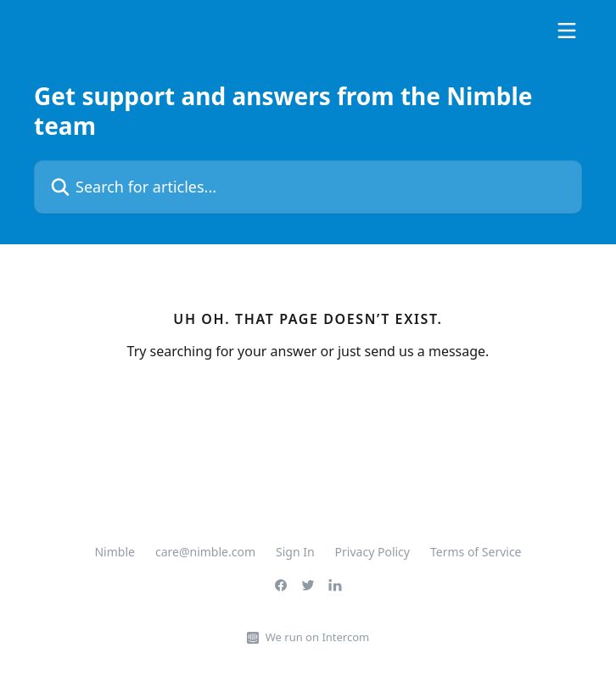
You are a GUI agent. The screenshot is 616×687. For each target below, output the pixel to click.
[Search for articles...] (308, 187)
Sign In (295, 552)
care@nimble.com (205, 552)
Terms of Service (476, 552)
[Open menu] (567, 31)
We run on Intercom (317, 637)
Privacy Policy (372, 552)
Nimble (114, 552)
